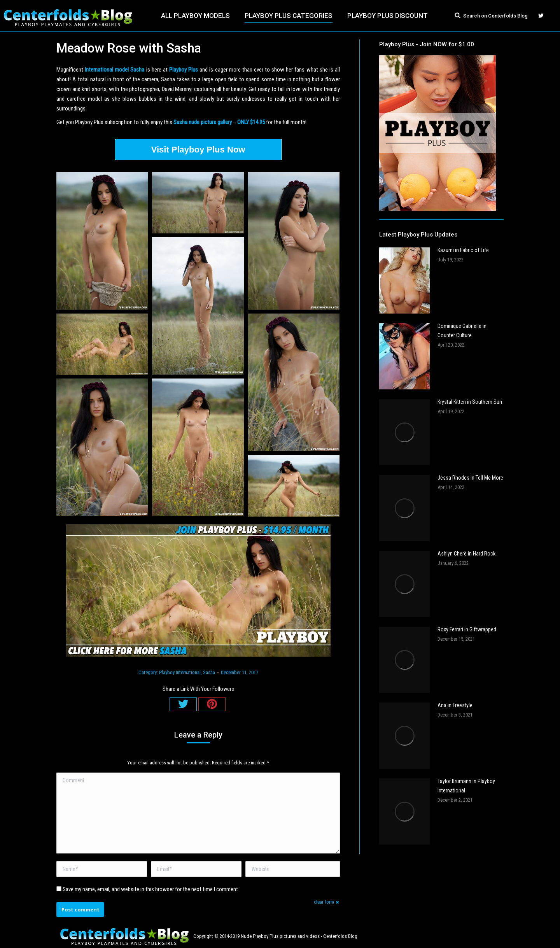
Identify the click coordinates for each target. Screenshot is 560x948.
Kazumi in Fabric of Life (463, 250)
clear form (324, 902)
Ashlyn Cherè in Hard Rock (466, 554)
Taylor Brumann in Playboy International (466, 786)
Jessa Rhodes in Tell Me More (470, 478)
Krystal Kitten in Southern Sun (470, 402)
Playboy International (180, 672)
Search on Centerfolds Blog (495, 16)
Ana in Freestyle (455, 705)
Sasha (209, 672)
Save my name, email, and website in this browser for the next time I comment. (151, 889)
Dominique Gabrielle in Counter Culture (462, 331)
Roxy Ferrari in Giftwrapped (467, 629)
